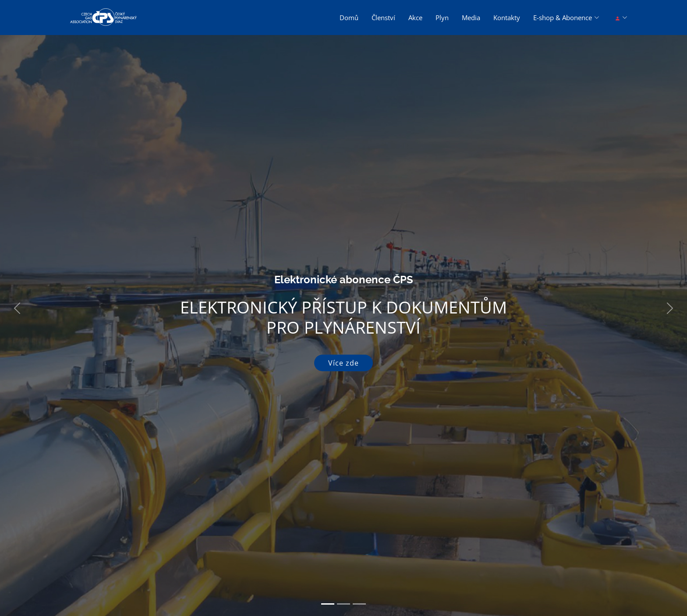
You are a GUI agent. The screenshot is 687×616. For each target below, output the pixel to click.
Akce (415, 18)
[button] (17, 308)
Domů (349, 18)
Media (471, 18)
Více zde (343, 363)
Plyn (442, 18)
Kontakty (507, 18)
